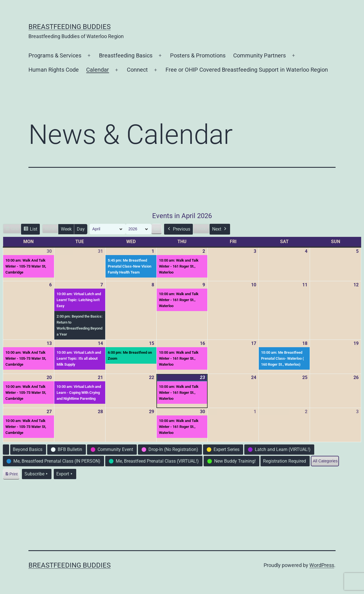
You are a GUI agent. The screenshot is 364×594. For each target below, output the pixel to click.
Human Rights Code (54, 70)
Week (66, 229)
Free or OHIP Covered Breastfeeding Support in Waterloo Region (247, 70)
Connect (137, 70)
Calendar (98, 70)
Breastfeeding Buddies (70, 27)
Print (11, 475)
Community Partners (259, 55)
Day (81, 229)
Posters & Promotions (198, 55)
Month (50, 229)
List (30, 230)
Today (202, 229)
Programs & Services (55, 55)
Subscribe (37, 474)
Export (65, 474)
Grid (12, 229)
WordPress (322, 565)
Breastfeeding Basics (126, 55)
